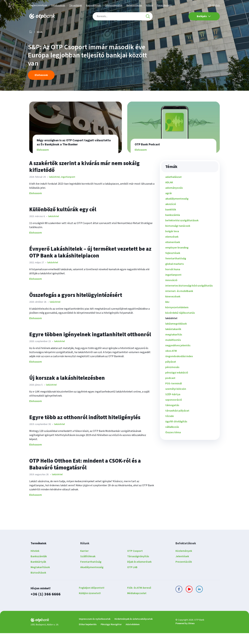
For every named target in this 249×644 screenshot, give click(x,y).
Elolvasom (36, 204)
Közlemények (184, 562)
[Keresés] (148, 16)
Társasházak (76, 5)
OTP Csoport (135, 562)
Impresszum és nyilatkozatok (95, 630)
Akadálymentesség (92, 578)
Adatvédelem (133, 635)
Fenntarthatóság (91, 573)
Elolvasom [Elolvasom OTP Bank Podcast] (141, 161)
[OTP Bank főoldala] (42, 16)
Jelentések (182, 567)
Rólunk (150, 5)
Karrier (84, 562)
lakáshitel (54, 188)
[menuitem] (190, 188)
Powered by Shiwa (185, 634)
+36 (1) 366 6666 (46, 605)
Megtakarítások (40, 578)
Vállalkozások (58, 5)
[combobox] (123, 16)
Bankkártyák (38, 573)
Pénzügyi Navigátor (111, 635)
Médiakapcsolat (137, 604)
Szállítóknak (88, 567)
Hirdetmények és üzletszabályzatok (134, 630)
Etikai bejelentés (88, 635)
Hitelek (35, 562)
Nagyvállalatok (93, 5)
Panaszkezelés (165, 5)
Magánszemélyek (38, 5)
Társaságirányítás (138, 567)
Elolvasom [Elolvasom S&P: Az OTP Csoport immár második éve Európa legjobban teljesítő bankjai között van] (41, 86)
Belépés (204, 16)
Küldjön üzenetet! (90, 604)
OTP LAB (132, 578)
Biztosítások (38, 584)
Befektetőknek (134, 5)
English (216, 5)
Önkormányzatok (114, 5)
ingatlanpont (68, 188)
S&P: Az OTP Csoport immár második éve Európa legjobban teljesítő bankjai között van (88, 66)
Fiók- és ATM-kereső (139, 599)
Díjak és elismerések (139, 573)
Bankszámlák (39, 567)
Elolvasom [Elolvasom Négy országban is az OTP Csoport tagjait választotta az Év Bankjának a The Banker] (43, 161)
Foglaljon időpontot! (92, 599)
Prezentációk (184, 573)
